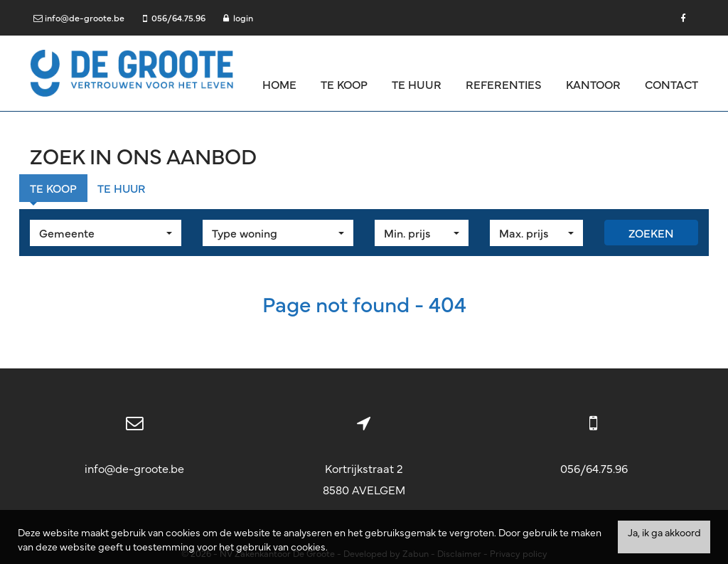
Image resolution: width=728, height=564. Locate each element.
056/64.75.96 (594, 468)
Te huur (417, 84)
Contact (671, 84)
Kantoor (593, 84)
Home (279, 84)
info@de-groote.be (134, 468)
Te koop (344, 84)
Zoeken (651, 233)
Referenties (504, 84)
